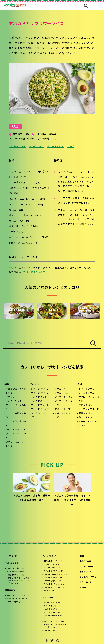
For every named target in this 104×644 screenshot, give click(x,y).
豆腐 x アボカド (87, 414)
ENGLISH (83, 588)
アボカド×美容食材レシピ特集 (55, 574)
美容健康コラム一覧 (16, 575)
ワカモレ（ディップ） (40, 416)
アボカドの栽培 (50, 606)
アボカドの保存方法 (14, 602)
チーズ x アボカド (88, 393)
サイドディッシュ (40, 393)
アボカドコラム (50, 631)
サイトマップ (85, 572)
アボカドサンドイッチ (64, 403)
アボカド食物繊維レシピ (16, 416)
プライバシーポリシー (89, 577)
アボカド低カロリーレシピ (16, 444)
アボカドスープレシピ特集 (54, 587)
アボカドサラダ (17, 147)
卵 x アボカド (86, 418)
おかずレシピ (36, 147)
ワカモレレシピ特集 (51, 565)
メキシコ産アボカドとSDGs (54, 622)
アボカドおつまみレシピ (16, 407)
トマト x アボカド (88, 389)
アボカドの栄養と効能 (15, 569)
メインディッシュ (40, 389)
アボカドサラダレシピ (52, 568)
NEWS (82, 556)
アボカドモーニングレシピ (54, 584)
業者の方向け (85, 562)
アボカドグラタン (64, 397)
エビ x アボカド (87, 405)
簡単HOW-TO (10, 590)
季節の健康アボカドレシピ (16, 391)
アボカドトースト (64, 409)
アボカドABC (48, 598)
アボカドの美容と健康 (15, 572)
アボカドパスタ (62, 393)
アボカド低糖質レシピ (16, 424)
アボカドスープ (39, 401)
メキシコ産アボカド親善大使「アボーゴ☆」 (55, 626)
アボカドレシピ (49, 556)
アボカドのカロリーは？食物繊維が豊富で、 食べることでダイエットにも (20, 581)
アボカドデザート (40, 405)
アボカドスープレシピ (16, 436)
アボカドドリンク (40, 409)
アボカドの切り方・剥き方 (17, 599)
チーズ (71, 147)
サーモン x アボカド (89, 409)
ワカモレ (10, 397)
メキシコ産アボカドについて (55, 603)
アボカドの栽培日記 (53, 613)
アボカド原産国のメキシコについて (56, 617)
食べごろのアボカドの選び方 (18, 595)
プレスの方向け (86, 567)
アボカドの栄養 (12, 563)
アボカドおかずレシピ (64, 416)
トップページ (11, 556)
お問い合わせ (85, 582)
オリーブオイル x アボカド (89, 424)
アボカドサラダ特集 (34, 272)
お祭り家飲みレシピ (16, 430)
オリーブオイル (55, 147)
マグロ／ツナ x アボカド (89, 399)
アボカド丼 (60, 389)
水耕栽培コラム (51, 609)
